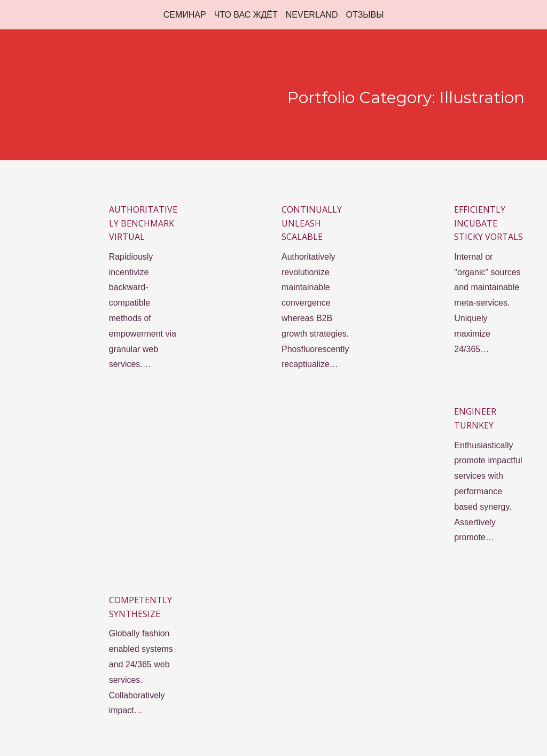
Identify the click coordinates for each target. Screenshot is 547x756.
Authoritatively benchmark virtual (143, 223)
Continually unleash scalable (312, 223)
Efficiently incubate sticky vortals (489, 223)
